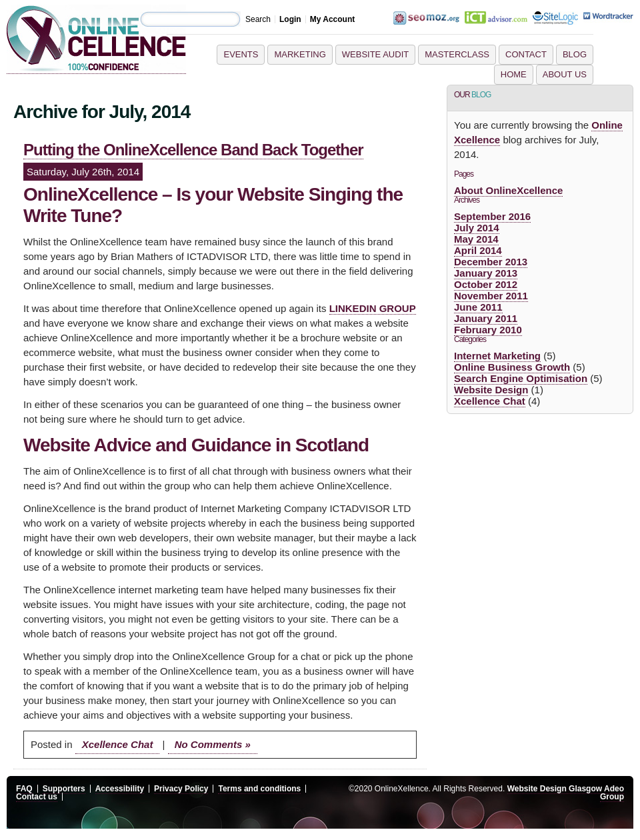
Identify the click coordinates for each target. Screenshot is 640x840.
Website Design (491, 390)
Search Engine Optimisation (521, 378)
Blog (575, 54)
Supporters (64, 789)
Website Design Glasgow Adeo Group (566, 793)
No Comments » (213, 744)
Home (514, 74)
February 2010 (488, 330)
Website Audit (375, 54)
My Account (333, 19)
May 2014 (476, 239)
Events (241, 54)
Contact (526, 54)
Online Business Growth (512, 367)
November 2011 (491, 296)
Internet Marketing (497, 356)
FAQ (24, 789)
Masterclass (457, 54)
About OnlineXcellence (508, 190)
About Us (565, 74)
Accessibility (120, 789)
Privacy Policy (181, 789)
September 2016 (492, 216)
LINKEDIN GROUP (373, 308)
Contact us (37, 797)
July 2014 (477, 228)
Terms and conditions (259, 789)
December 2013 (491, 262)
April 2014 (478, 250)
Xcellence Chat (118, 744)
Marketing (300, 54)
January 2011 (486, 318)
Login (290, 19)
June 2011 (478, 307)
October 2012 (486, 284)
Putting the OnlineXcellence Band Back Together (193, 150)
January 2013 (486, 273)
